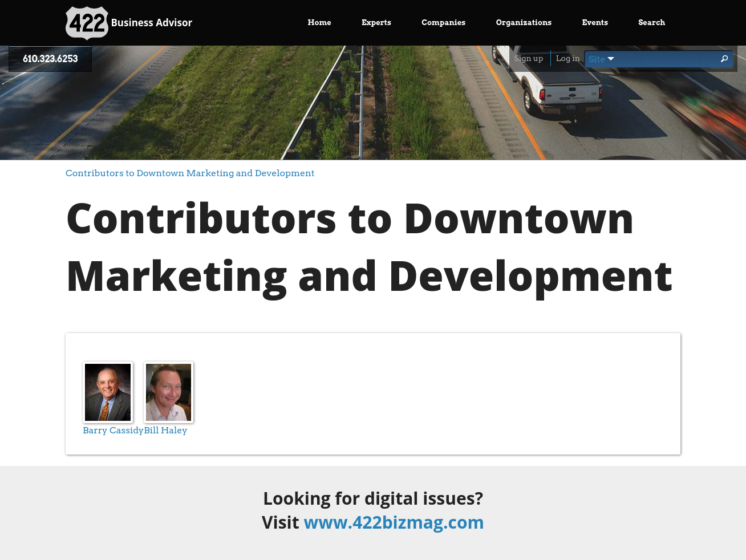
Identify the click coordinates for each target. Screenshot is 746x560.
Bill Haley (165, 430)
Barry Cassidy (113, 430)
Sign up (528, 58)
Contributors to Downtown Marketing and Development (190, 173)
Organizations (524, 23)
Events (595, 23)
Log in (568, 58)
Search (652, 23)
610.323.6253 (50, 59)
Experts (376, 23)
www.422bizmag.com (394, 522)
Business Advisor (129, 23)
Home (320, 23)
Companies (443, 23)
